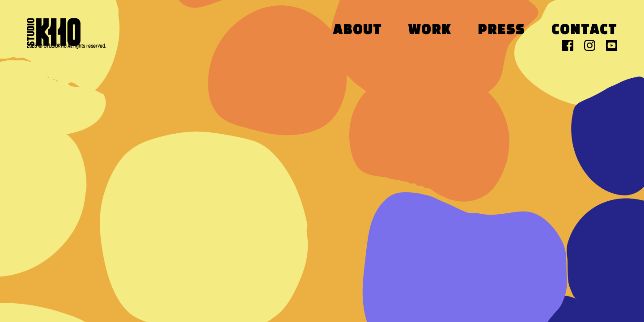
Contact (584, 31)
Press (501, 31)
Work (430, 31)
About (358, 31)
